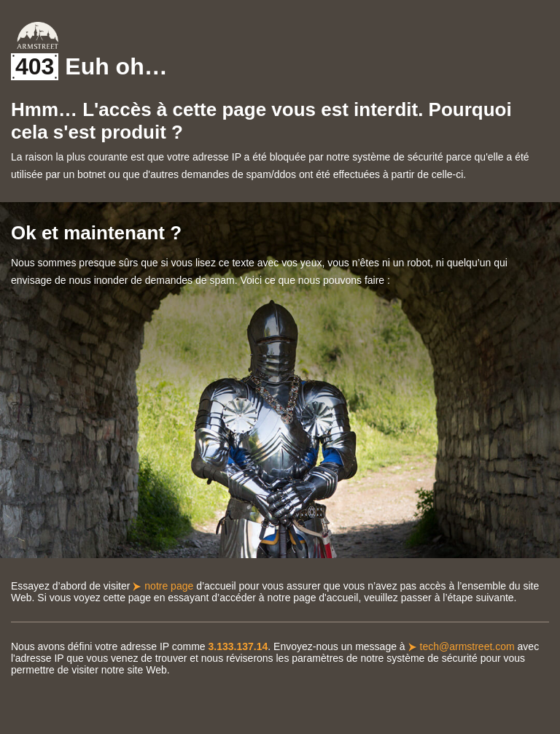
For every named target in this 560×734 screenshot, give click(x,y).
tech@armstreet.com (467, 646)
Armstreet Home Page (38, 35)
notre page (169, 586)
